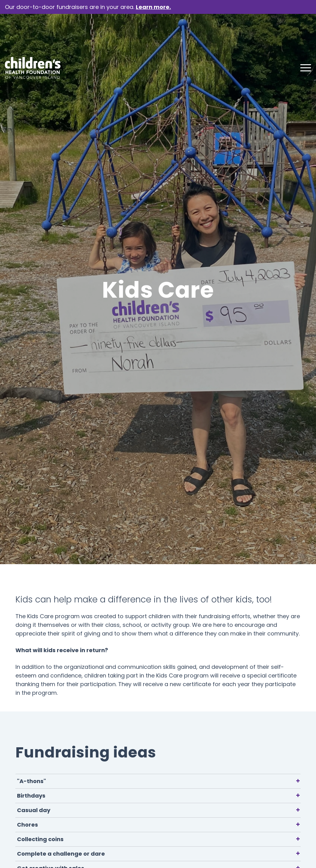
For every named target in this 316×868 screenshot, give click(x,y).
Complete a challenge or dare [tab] (159, 854)
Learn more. (153, 7)
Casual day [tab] (159, 810)
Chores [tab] (159, 825)
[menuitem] (304, 31)
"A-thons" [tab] (159, 781)
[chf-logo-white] (33, 31)
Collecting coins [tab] (159, 839)
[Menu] (304, 31)
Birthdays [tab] (159, 796)
